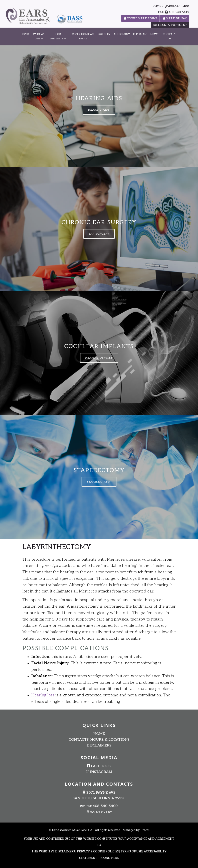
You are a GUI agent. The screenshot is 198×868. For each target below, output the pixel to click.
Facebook (99, 766)
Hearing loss (43, 695)
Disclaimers (99, 745)
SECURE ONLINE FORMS (140, 18)
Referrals (140, 34)
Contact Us (169, 36)
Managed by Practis (136, 830)
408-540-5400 (179, 6)
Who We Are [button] (39, 36)
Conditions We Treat (83, 36)
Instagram (99, 772)
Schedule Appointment (170, 25)
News (154, 34)
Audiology (122, 34)
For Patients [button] (58, 36)
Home (25, 34)
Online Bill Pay (175, 18)
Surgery (104, 34)
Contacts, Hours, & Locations (99, 740)
